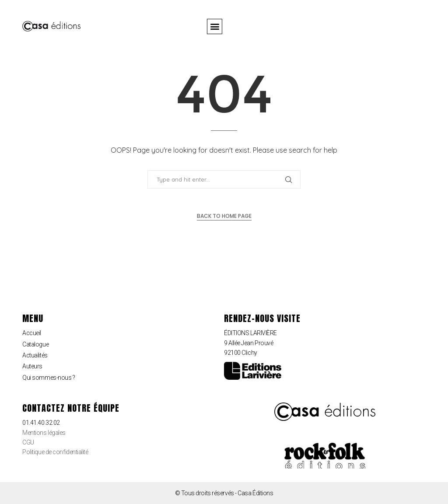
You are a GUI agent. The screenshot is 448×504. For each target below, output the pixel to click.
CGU (28, 442)
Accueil (32, 333)
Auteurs (32, 366)
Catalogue (35, 344)
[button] (215, 26)
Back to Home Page (224, 216)
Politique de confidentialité (55, 452)
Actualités (35, 355)
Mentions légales (44, 433)
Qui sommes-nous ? (49, 378)
